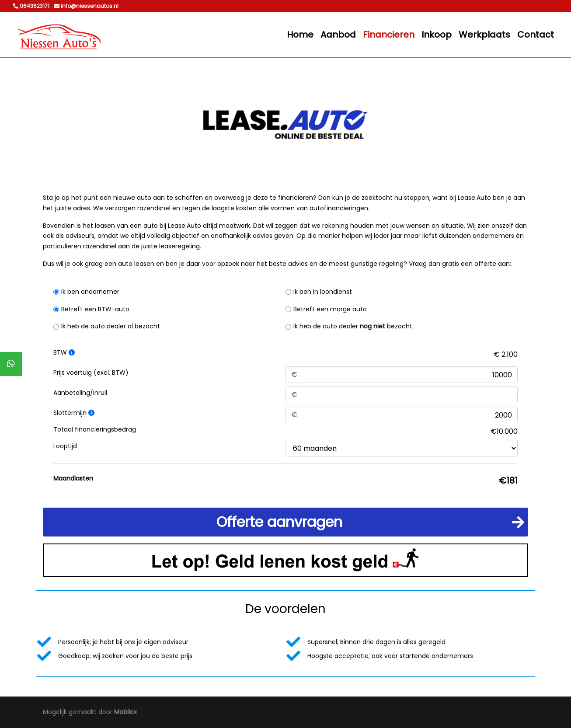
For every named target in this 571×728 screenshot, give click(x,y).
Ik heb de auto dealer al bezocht (111, 326)
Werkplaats (484, 35)
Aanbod (338, 35)
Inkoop (437, 35)
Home (300, 35)
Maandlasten (73, 478)
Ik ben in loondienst (323, 292)
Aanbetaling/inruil (80, 393)
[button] (285, 522)
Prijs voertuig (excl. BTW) (91, 373)
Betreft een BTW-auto (95, 309)
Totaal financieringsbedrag (95, 429)
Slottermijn (74, 413)
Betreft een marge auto (330, 309)
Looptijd (65, 446)
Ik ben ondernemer (90, 292)
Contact (536, 35)
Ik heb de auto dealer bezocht (353, 326)
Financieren (389, 35)
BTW (64, 352)
